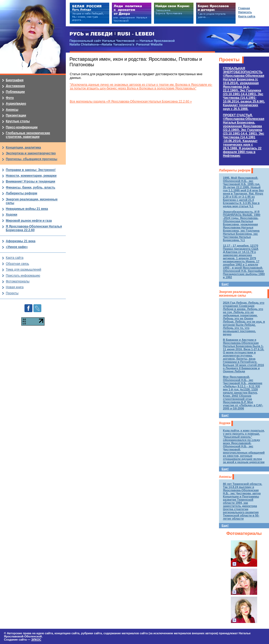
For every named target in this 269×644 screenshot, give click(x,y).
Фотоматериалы (244, 533)
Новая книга (15, 287)
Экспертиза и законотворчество (31, 153)
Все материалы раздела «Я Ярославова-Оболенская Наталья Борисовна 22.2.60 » (131, 102)
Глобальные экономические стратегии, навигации (28, 135)
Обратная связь (17, 264)
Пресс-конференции (22, 127)
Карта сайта (15, 258)
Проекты (229, 60)
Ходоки (225, 423)
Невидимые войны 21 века (27, 209)
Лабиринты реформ (235, 170)
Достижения (15, 86)
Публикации (15, 92)
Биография (15, 80)
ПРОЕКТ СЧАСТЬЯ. (244, 135)
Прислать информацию (23, 276)
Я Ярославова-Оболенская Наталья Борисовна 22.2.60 (34, 228)
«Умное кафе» (17, 247)
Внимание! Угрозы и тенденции (31, 181)
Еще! (225, 284)
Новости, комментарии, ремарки (31, 176)
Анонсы (225, 477)
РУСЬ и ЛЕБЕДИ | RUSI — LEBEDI (112, 34)
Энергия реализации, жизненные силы (236, 294)
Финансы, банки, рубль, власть (31, 187)
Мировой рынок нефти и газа (29, 221)
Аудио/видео (16, 104)
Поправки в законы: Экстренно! (31, 170)
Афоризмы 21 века (21, 241)
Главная (244, 8)
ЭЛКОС (36, 640)
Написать (245, 12)
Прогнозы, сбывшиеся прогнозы (32, 159)
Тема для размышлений (23, 270)
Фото (10, 98)
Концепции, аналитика (23, 148)
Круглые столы (18, 121)
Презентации (16, 115)
